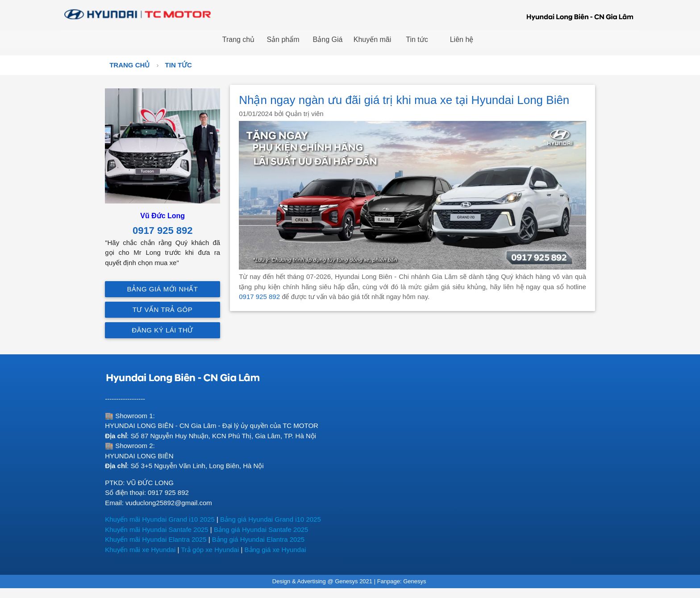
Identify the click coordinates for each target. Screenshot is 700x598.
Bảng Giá (328, 39)
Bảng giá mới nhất (163, 289)
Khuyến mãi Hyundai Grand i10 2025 (160, 519)
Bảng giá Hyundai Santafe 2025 (261, 529)
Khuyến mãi (373, 39)
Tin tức (417, 39)
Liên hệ (462, 39)
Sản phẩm (283, 39)
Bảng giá (226, 539)
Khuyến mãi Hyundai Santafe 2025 (156, 529)
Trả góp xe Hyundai (210, 550)
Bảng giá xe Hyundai (275, 550)
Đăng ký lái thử (162, 330)
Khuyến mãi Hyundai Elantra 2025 (156, 539)
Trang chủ (239, 39)
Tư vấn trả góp (163, 309)
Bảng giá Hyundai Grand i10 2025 (271, 519)
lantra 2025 (288, 539)
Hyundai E (256, 539)
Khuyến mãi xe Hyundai (140, 550)
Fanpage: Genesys (402, 581)
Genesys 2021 (354, 581)
